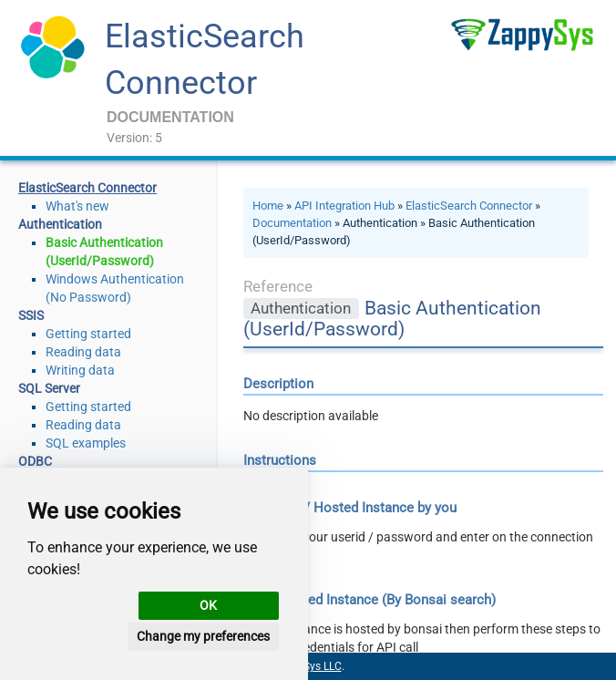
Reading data (83, 352)
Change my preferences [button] (203, 636)
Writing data (80, 370)
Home (268, 206)
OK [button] (208, 605)
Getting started (88, 334)
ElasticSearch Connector (469, 206)
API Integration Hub (344, 206)
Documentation (292, 223)
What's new (77, 206)
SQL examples (86, 443)
